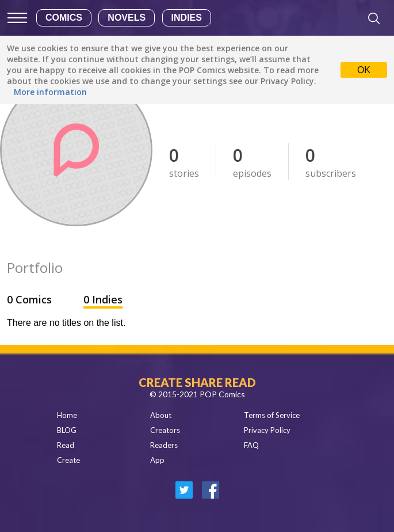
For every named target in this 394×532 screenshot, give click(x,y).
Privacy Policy (267, 430)
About (161, 415)
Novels (127, 18)
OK (364, 70)
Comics (64, 18)
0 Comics (31, 299)
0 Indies (103, 299)
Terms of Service (272, 415)
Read (66, 445)
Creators (165, 430)
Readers (164, 445)
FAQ (251, 445)
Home (67, 415)
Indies (187, 18)
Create (68, 460)
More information (50, 92)
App (157, 460)
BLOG (67, 430)
